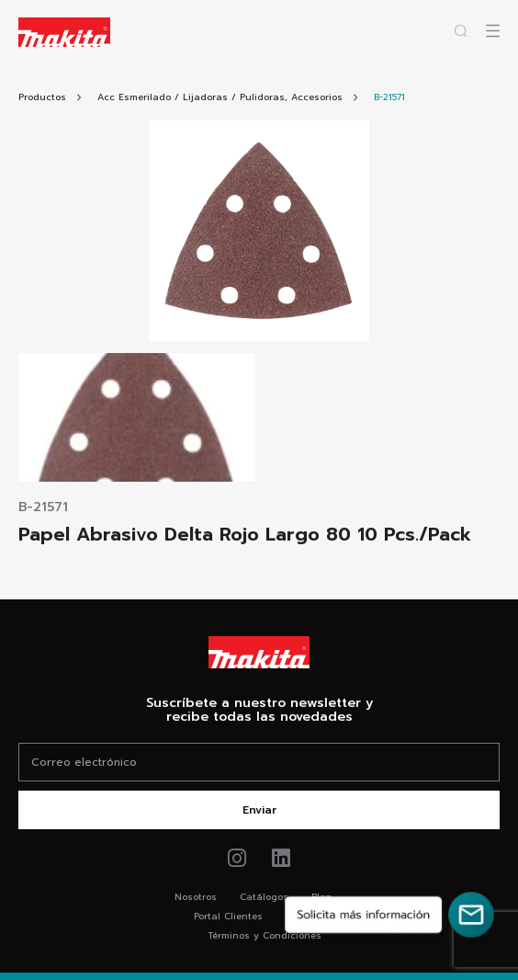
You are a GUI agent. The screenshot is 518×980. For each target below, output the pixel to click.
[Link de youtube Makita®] (282, 858)
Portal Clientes (228, 916)
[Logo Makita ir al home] (64, 32)
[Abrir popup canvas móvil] (493, 31)
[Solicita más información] (389, 915)
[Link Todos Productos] (42, 97)
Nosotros (196, 897)
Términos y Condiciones (265, 935)
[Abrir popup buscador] (461, 31)
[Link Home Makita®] (259, 652)
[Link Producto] (389, 97)
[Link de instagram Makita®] (237, 858)
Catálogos (264, 897)
